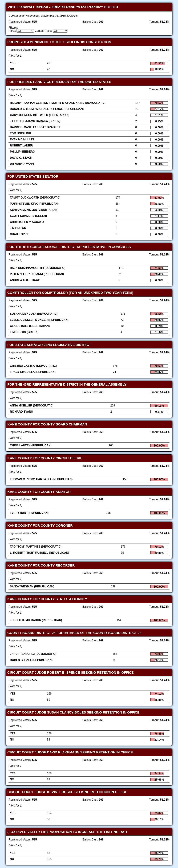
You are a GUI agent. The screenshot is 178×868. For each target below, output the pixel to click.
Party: (12, 31)
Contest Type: (43, 31)
